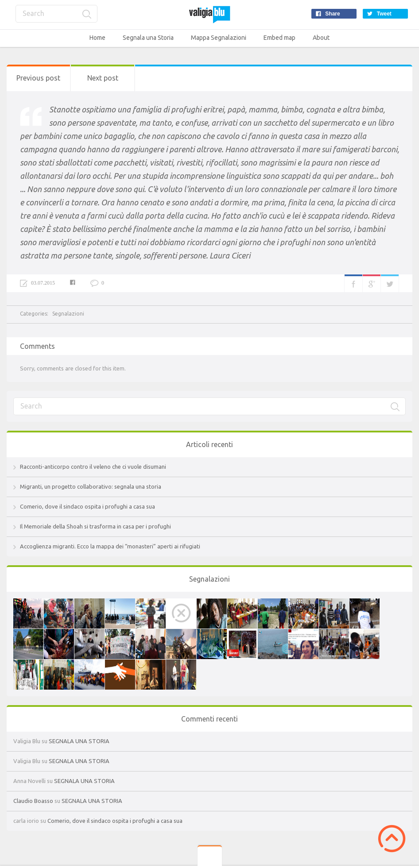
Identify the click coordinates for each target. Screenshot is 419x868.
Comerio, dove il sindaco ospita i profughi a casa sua (87, 506)
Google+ (372, 283)
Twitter (390, 283)
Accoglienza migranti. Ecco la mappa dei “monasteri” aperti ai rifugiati (110, 546)
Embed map (279, 38)
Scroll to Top (392, 839)
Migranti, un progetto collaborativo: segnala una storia (91, 486)
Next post (103, 78)
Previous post (38, 78)
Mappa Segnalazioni (219, 38)
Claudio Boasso (33, 801)
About (321, 38)
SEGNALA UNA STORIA (79, 741)
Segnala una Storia (148, 38)
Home (97, 38)
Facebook (353, 283)
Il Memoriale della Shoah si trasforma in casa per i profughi (95, 526)
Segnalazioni (68, 314)
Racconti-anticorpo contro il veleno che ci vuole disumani (93, 467)
